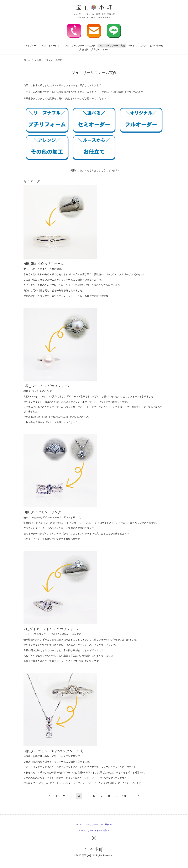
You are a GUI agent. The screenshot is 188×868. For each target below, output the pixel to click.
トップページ (32, 46)
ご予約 (143, 46)
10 (124, 796)
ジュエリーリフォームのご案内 (80, 46)
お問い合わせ (156, 46)
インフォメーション (52, 46)
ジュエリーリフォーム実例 (112, 46)
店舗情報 (84, 49)
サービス (132, 46)
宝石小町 (94, 849)
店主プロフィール (100, 49)
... (131, 796)
